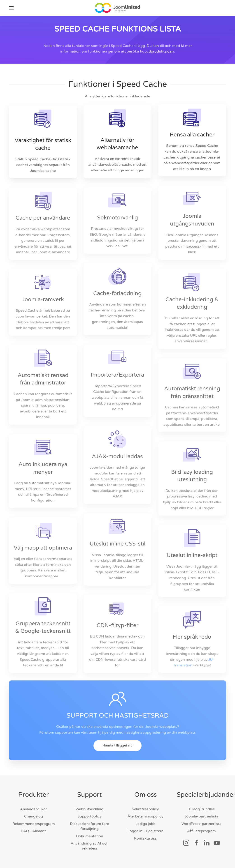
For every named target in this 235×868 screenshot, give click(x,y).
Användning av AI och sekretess (90, 846)
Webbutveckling (90, 809)
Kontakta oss (145, 838)
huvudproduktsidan (157, 51)
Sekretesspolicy (145, 809)
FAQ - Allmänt (34, 831)
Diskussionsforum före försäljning (90, 826)
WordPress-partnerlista (201, 824)
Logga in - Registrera (145, 831)
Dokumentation (90, 836)
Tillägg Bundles (201, 809)
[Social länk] (186, 843)
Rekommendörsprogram (34, 824)
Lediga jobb (145, 824)
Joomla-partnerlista (201, 816)
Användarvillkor (34, 809)
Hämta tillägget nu (117, 754)
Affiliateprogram (201, 831)
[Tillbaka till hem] (118, 8)
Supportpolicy (90, 816)
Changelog (34, 816)
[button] (11, 8)
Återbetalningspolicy (145, 816)
